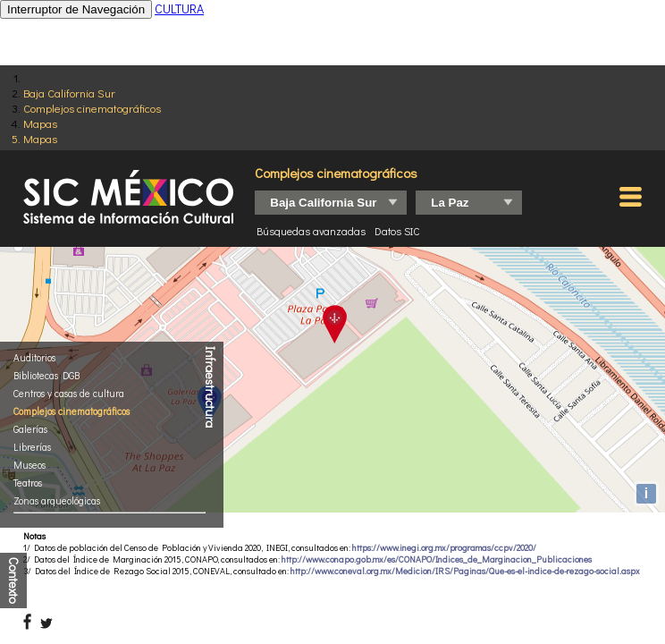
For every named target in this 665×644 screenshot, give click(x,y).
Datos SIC (397, 231)
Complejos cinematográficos (92, 108)
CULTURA (179, 8)
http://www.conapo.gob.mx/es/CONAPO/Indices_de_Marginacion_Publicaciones (437, 559)
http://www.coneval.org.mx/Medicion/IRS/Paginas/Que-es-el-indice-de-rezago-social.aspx (465, 571)
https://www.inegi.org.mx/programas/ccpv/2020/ (444, 548)
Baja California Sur (69, 93)
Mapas (40, 123)
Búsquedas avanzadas (311, 231)
